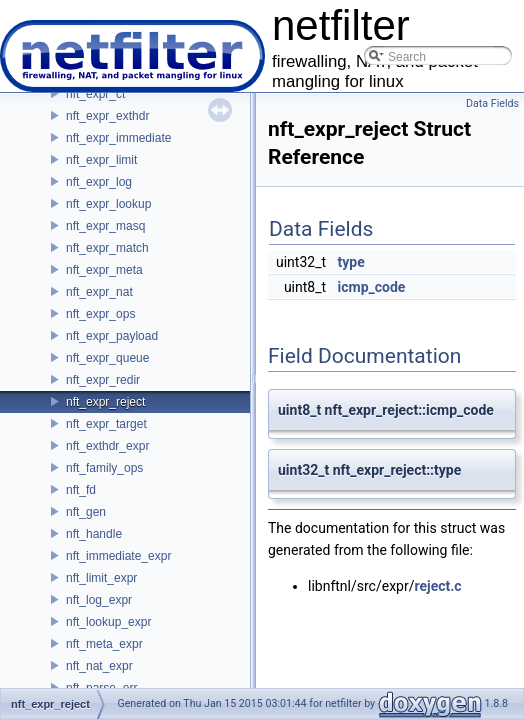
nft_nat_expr (99, 666)
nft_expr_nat (99, 292)
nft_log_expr (99, 600)
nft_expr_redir (103, 380)
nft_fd (81, 490)
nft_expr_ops (100, 314)
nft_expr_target (106, 424)
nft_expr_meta (104, 270)
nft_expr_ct (95, 94)
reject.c (437, 586)
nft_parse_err (101, 688)
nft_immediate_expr (118, 556)
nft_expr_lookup (108, 204)
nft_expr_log (99, 182)
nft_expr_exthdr (107, 116)
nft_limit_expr (101, 578)
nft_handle (94, 534)
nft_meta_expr (104, 644)
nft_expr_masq (105, 226)
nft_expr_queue (107, 358)
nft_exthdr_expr (107, 446)
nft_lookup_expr (108, 622)
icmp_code (372, 287)
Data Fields (492, 103)
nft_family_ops (104, 468)
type (351, 262)
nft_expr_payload (112, 336)
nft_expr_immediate (118, 138)
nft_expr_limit (101, 160)
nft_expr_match (107, 248)
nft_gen (86, 512)
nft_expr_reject (105, 402)
